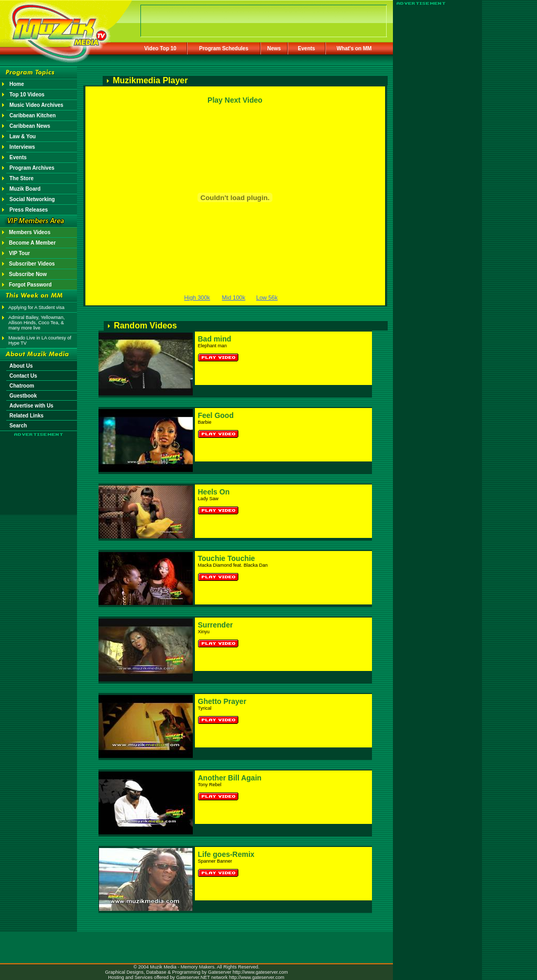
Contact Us (23, 376)
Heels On (214, 492)
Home (17, 84)
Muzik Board (25, 189)
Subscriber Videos (32, 264)
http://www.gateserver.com (260, 972)
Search (18, 426)
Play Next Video (235, 100)
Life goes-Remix (226, 854)
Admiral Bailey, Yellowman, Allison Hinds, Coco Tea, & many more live (36, 323)
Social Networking (32, 199)
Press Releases (29, 210)
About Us (21, 366)
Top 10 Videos (27, 95)
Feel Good (216, 415)
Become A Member (32, 243)
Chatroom (22, 386)
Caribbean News (30, 126)
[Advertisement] (39, 467)
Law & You (23, 136)
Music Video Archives (36, 105)
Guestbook (23, 396)
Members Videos (30, 232)
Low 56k (267, 298)
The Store (21, 178)
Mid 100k (234, 298)
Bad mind (215, 339)
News (274, 48)
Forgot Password (30, 285)
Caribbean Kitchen (32, 115)
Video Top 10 (160, 48)
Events (307, 48)
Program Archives (32, 168)
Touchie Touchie (227, 558)
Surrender (216, 625)
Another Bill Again (230, 778)
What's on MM (354, 48)
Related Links (26, 416)
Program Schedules (224, 48)
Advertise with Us (31, 406)
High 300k (198, 298)
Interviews (22, 147)
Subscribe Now (28, 274)
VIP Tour (19, 253)
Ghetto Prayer (222, 701)
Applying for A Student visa (36, 307)
